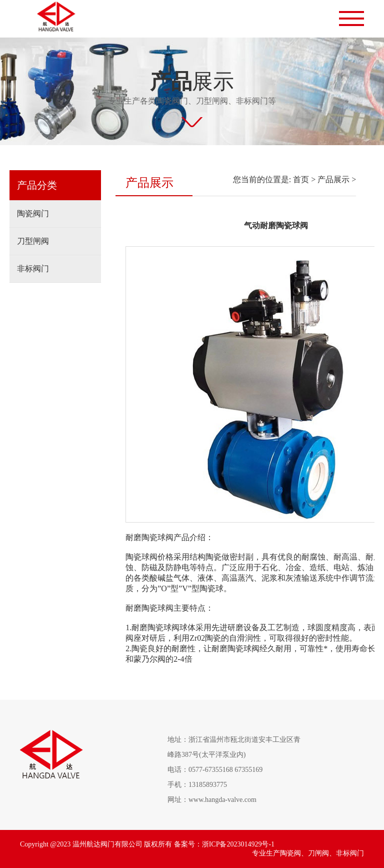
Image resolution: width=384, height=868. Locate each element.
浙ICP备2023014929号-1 (238, 844)
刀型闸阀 (33, 241)
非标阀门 (33, 269)
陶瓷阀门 (33, 213)
